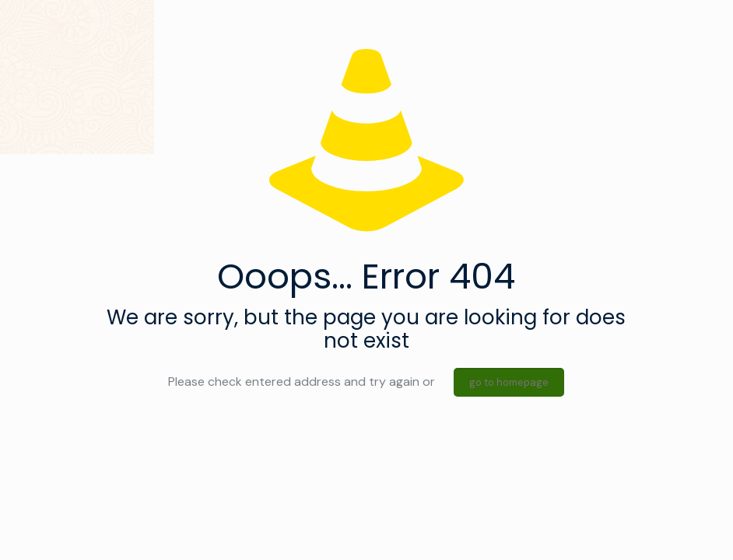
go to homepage (509, 382)
